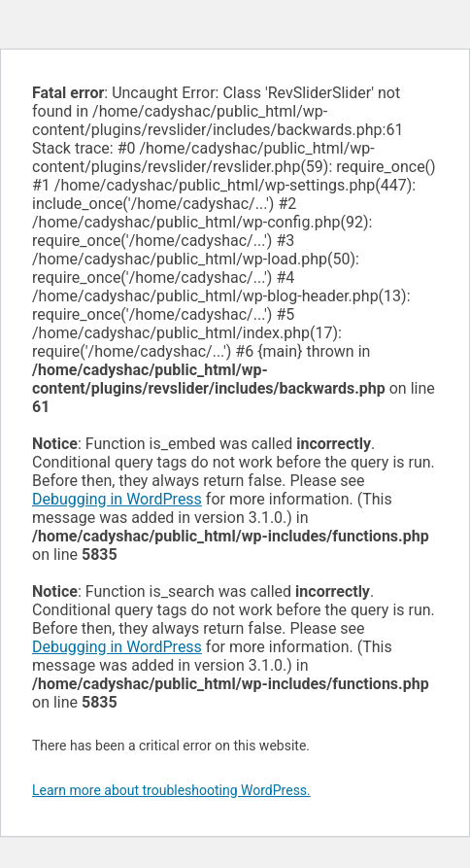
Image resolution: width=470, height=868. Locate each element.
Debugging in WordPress (117, 499)
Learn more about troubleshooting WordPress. (171, 790)
